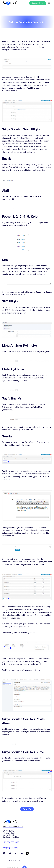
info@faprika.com (10, 849)
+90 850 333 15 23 (11, 843)
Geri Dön (27, 809)
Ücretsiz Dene (38, 3)
